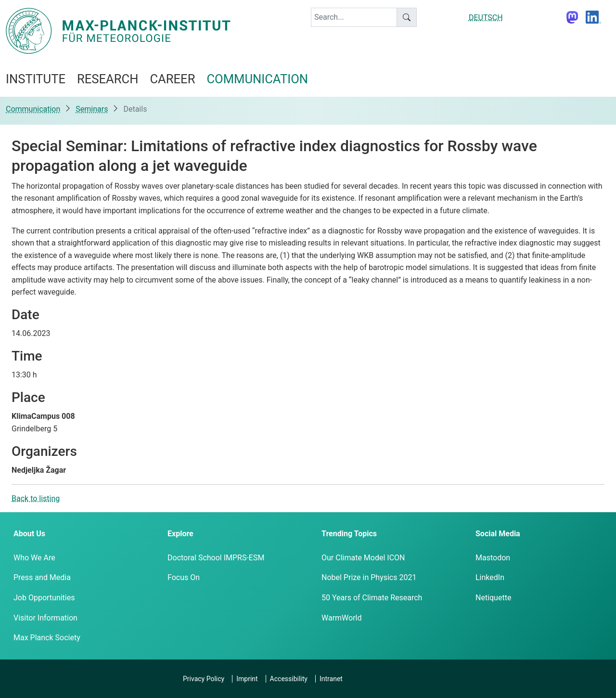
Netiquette (493, 598)
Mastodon (493, 558)
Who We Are (34, 558)
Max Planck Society (47, 638)
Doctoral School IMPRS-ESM (216, 558)
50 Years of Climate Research (372, 598)
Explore (180, 534)
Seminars (92, 109)
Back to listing (36, 498)
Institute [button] (36, 79)
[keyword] (354, 17)
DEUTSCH (486, 18)
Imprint (247, 679)
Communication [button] (257, 79)
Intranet (331, 679)
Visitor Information (45, 618)
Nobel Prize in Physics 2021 (369, 577)
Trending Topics (349, 534)
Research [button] (108, 79)
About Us (29, 534)
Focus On (184, 577)
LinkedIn (490, 577)
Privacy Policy (204, 679)
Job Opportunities (44, 598)
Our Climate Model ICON (363, 558)
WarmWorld (342, 618)
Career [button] (172, 79)
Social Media (498, 534)
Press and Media (42, 577)
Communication (33, 109)
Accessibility (289, 679)
